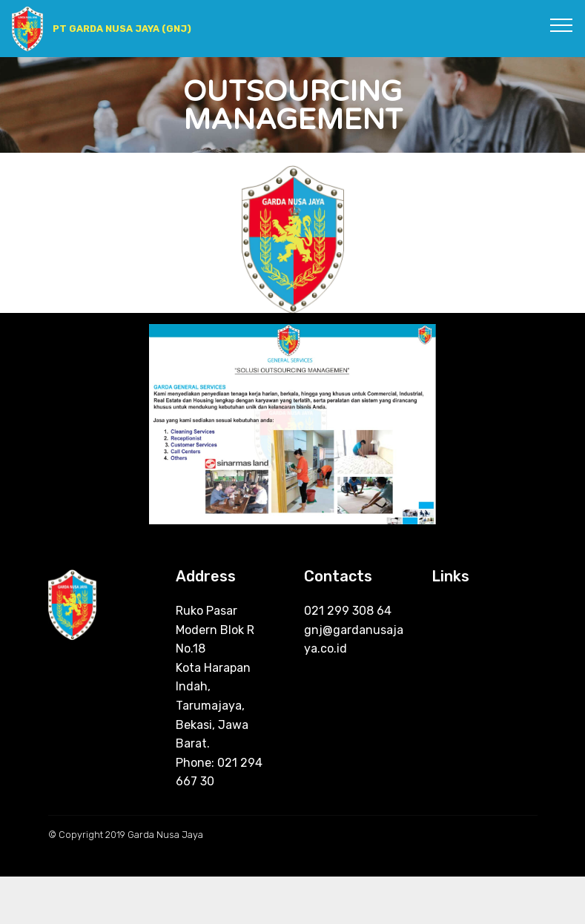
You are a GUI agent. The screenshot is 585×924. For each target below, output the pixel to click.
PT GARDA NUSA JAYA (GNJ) (122, 29)
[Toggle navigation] (562, 24)
